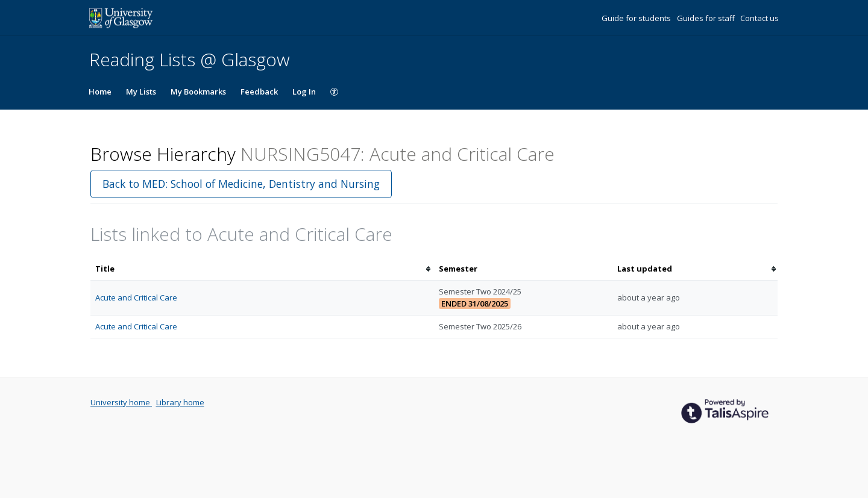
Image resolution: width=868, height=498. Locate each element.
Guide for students (637, 18)
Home (100, 92)
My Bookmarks (198, 92)
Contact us (759, 18)
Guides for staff (707, 18)
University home (121, 402)
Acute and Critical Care (136, 297)
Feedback (259, 92)
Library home (180, 402)
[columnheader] (262, 269)
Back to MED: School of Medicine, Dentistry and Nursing (241, 184)
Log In (304, 92)
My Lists (141, 92)
